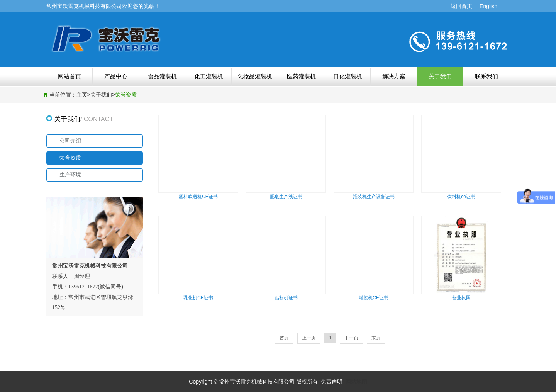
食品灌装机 (162, 76)
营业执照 (461, 298)
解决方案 (394, 76)
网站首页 (69, 76)
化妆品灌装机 (255, 76)
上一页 (309, 338)
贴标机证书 (286, 298)
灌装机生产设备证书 (374, 197)
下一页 (351, 338)
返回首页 (461, 6)
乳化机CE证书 (198, 298)
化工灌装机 (209, 76)
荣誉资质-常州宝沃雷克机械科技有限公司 (160, 38)
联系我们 (486, 76)
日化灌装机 (348, 76)
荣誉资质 (126, 95)
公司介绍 (70, 141)
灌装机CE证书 (374, 298)
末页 (376, 338)
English (488, 6)
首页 (284, 338)
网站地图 (356, 382)
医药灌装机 (301, 76)
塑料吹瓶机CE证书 (198, 197)
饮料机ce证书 (461, 197)
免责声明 (332, 382)
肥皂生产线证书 (286, 197)
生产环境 (70, 175)
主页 (82, 95)
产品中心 (116, 76)
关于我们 (440, 76)
